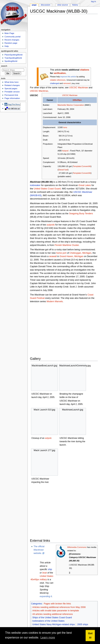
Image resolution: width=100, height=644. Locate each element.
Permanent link (11, 95)
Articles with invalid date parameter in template (56, 611)
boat (44, 573)
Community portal (12, 37)
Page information (12, 98)
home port (61, 253)
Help (7, 46)
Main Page (9, 33)
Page (34, 5)
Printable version (12, 92)
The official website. (39, 550)
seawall (53, 256)
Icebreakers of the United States (48, 621)
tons (65, 127)
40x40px (35, 580)
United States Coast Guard (47, 189)
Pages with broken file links (57, 604)
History (75, 5)
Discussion (46, 5)
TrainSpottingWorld (13, 58)
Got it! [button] (90, 635)
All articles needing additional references (53, 614)
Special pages (11, 88)
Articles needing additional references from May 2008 (59, 607)
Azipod (65, 151)
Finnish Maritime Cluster (67, 245)
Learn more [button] (48, 638)
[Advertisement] (63, 42)
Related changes (12, 85)
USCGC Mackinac (39, 91)
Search (4, 66)
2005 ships (83, 624)
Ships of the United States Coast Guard (52, 618)
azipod (48, 438)
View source (63, 5)
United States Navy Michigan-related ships (54, 624)
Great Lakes (85, 185)
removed (67, 83)
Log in (94, 1)
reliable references (58, 80)
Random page (11, 43)
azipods (51, 225)
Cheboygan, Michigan (81, 253)
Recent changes (12, 40)
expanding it (46, 596)
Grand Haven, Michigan (71, 256)
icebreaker (35, 185)
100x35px (77, 100)
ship (50, 569)
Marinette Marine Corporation (71, 105)
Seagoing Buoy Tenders (81, 214)
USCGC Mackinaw (79, 88)
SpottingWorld (11, 61)
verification (60, 73)
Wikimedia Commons (77, 547)
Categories (37, 604)
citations (85, 70)
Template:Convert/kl (82, 166)
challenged (54, 83)
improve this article (68, 77)
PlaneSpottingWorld (13, 55)
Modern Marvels (55, 301)
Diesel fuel (63, 170)
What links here (11, 82)
